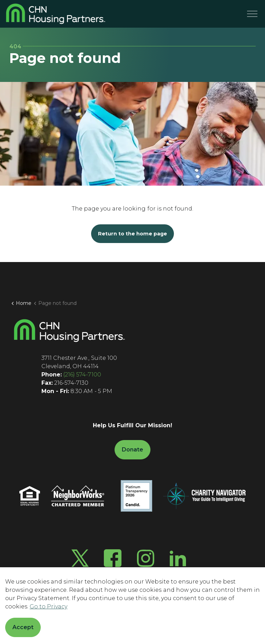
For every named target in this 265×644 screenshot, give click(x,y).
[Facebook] (113, 558)
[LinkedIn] (178, 558)
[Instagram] (146, 558)
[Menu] (252, 14)
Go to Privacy (48, 606)
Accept (23, 627)
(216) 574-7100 (82, 375)
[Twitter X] (80, 558)
